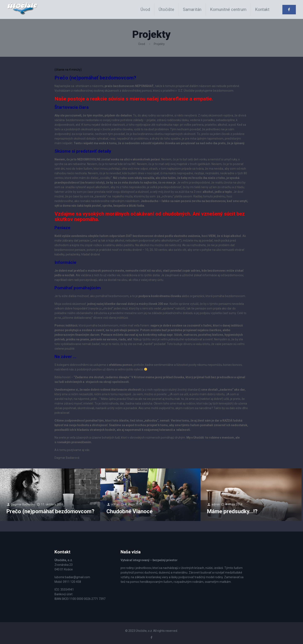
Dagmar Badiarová (24, 505)
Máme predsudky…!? (232, 511)
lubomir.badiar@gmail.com (72, 577)
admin (116, 505)
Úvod (142, 44)
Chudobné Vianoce (130, 511)
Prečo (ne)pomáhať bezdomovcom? (50, 511)
